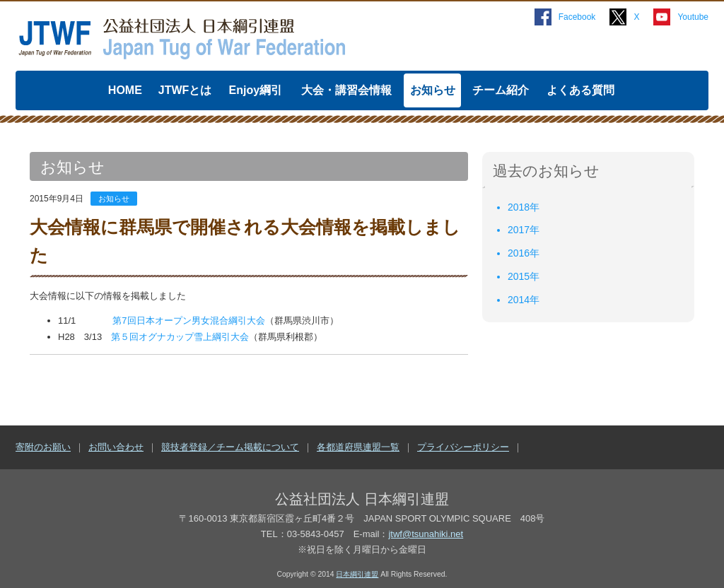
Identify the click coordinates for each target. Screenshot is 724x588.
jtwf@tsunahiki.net (426, 534)
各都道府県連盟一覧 (358, 447)
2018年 (524, 207)
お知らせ (433, 90)
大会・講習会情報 (346, 90)
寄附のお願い (43, 447)
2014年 (524, 300)
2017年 (524, 230)
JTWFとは (185, 90)
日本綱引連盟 (357, 574)
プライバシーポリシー (463, 447)
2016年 (524, 253)
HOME (125, 90)
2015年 (524, 276)
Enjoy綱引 (256, 90)
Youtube (693, 17)
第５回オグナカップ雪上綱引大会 (180, 337)
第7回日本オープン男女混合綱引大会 (188, 321)
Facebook (577, 17)
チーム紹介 (501, 90)
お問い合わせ (116, 447)
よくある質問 (580, 90)
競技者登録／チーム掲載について (230, 447)
